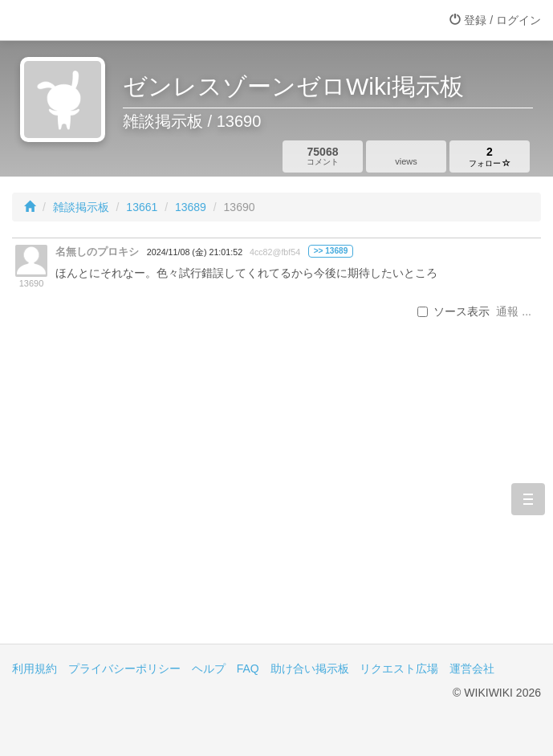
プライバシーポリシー (124, 669)
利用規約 (35, 669)
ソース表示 (453, 311)
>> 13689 (331, 251)
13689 (191, 207)
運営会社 (472, 669)
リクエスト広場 (399, 669)
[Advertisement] (276, 507)
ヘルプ (209, 669)
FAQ (248, 669)
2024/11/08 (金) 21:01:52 (195, 252)
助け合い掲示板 (310, 669)
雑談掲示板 (81, 207)
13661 (142, 207)
